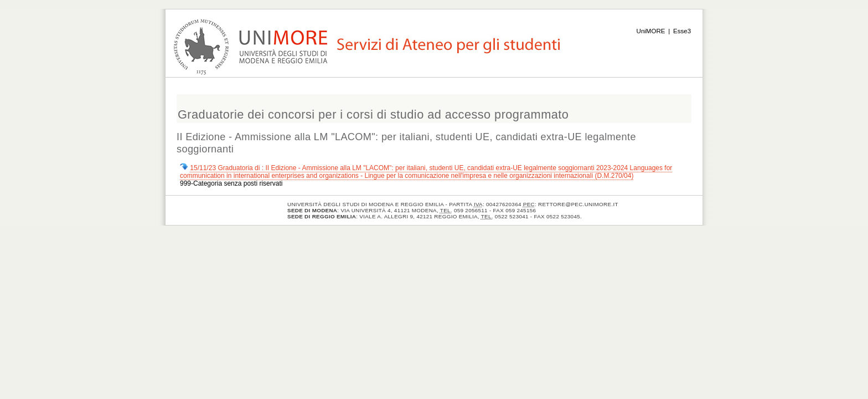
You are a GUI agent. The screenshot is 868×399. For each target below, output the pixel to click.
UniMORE (651, 31)
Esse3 (682, 31)
